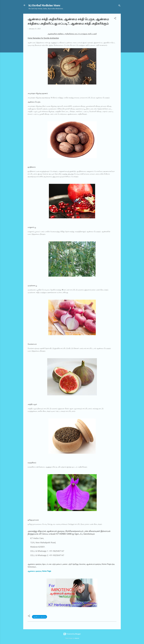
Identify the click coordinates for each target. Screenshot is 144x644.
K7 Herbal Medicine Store (44, 5)
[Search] (119, 6)
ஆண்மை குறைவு (40, 617)
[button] (115, 19)
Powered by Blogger (72, 634)
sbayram (77, 638)
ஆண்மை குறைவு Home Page (39, 571)
